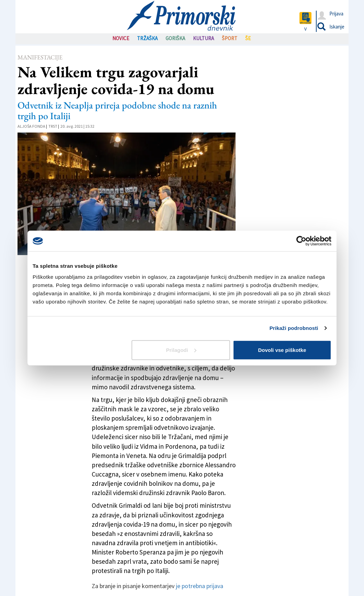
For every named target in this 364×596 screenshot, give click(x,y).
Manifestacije (40, 57)
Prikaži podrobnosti (294, 328)
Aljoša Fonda (31, 126)
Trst (53, 126)
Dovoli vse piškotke (282, 350)
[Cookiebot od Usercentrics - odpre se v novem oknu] (301, 241)
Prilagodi (181, 350)
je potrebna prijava (200, 586)
